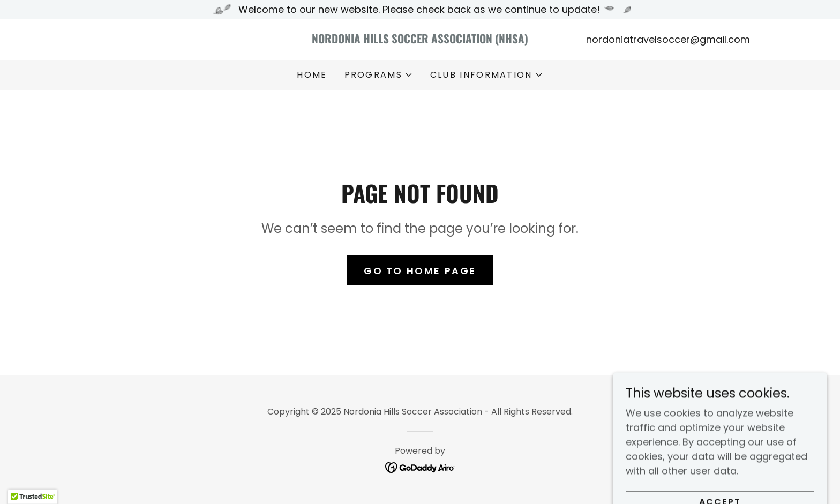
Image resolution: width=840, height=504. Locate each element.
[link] (420, 40)
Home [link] (312, 75)
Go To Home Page (420, 271)
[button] (379, 75)
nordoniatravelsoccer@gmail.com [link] (668, 39)
